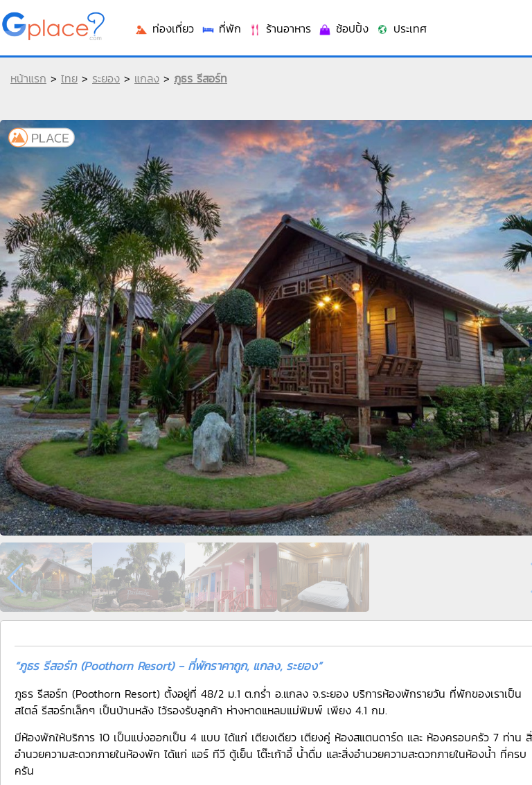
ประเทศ (401, 28)
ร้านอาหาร (280, 28)
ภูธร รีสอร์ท (201, 78)
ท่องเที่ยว (164, 28)
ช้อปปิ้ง (343, 28)
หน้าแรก (28, 78)
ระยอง (106, 78)
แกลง (147, 78)
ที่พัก (221, 28)
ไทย (69, 78)
